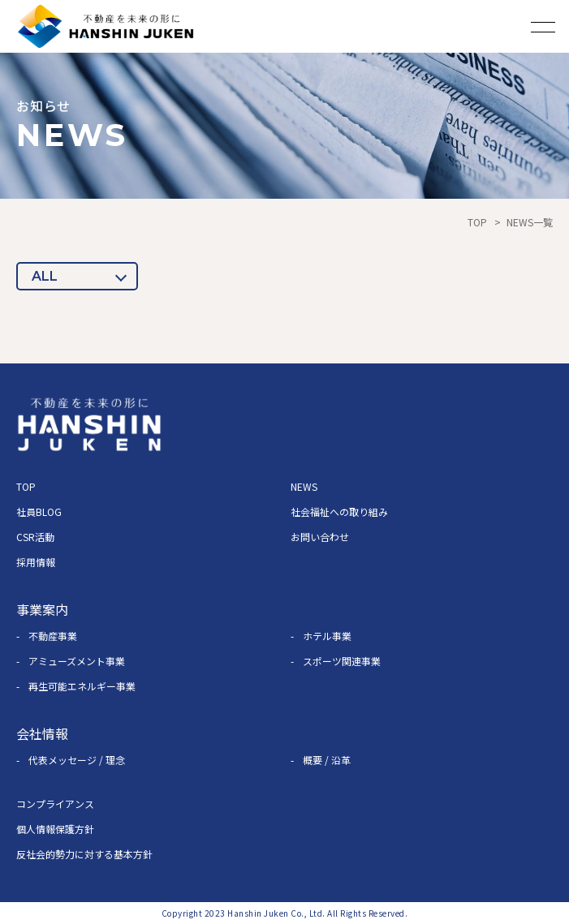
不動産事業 (53, 636)
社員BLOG (39, 511)
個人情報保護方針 (55, 829)
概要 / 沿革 (327, 760)
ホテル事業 (327, 636)
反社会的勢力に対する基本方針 (84, 854)
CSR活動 (35, 537)
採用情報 (36, 562)
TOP (477, 222)
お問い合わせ (320, 537)
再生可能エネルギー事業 (82, 686)
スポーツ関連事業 (342, 661)
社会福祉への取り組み (339, 511)
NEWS (304, 486)
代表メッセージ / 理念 (77, 760)
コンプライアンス (55, 804)
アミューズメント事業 (77, 661)
